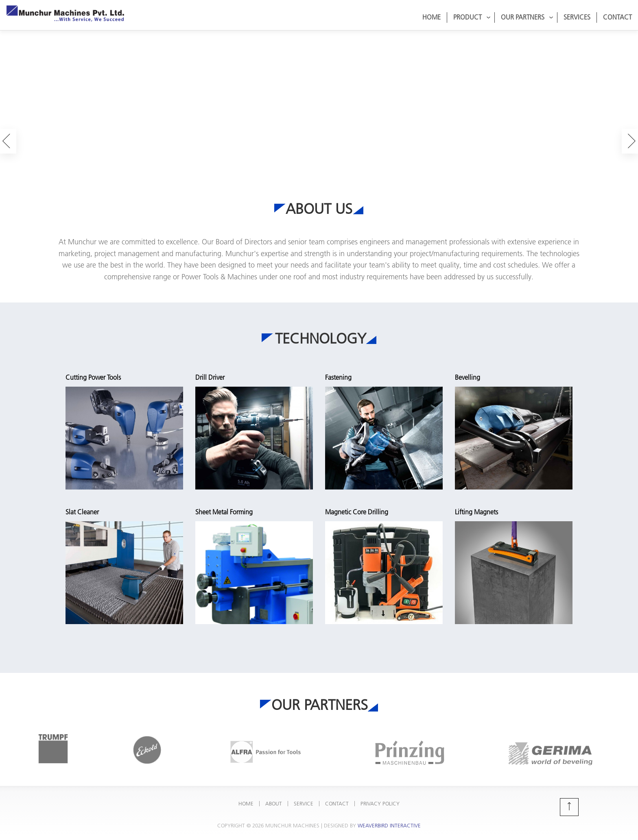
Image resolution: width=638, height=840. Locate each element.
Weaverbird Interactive (389, 820)
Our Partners (527, 17)
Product (472, 17)
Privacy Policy (380, 799)
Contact (617, 17)
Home (432, 17)
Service (304, 799)
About (274, 799)
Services (577, 17)
